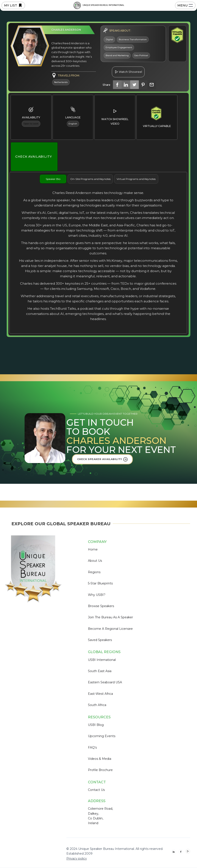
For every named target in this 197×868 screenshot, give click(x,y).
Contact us (96, 790)
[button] (185, 846)
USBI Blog (96, 725)
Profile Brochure (100, 770)
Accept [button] (163, 846)
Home (93, 549)
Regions (94, 572)
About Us (95, 561)
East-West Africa (100, 694)
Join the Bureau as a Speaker (110, 617)
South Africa (97, 705)
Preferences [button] (100, 845)
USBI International (102, 660)
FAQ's (92, 747)
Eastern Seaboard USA (105, 682)
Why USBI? (97, 595)
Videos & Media (100, 759)
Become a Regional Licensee (110, 629)
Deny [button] (129, 846)
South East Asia (100, 671)
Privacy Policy (66, 856)
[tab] (53, 179)
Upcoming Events (102, 736)
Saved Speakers (100, 640)
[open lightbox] (128, 70)
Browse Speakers (101, 606)
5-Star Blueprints (100, 583)
